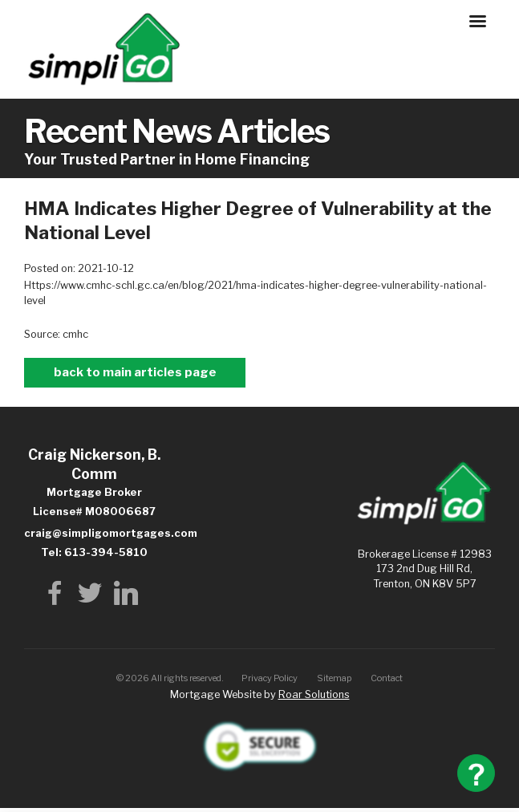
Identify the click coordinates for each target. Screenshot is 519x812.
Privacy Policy (270, 678)
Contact (387, 678)
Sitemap (335, 678)
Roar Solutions (314, 694)
